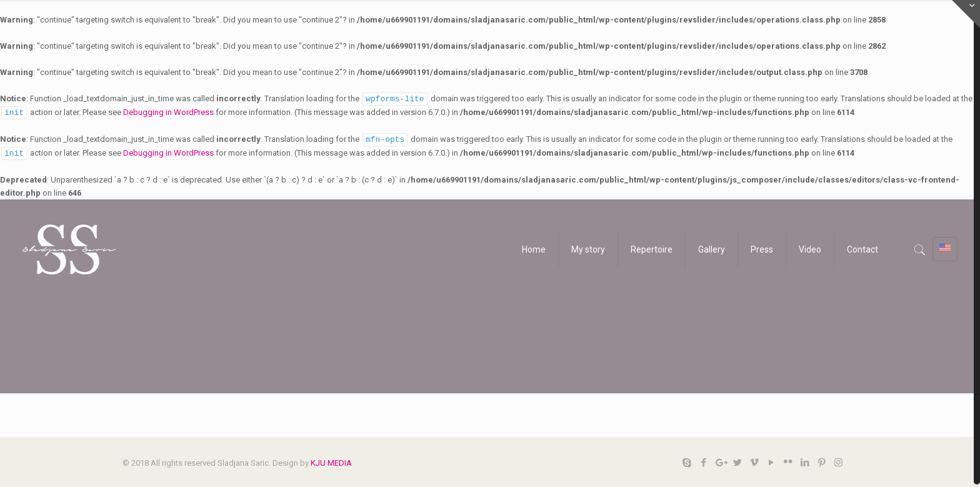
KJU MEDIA (331, 460)
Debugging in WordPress (168, 112)
